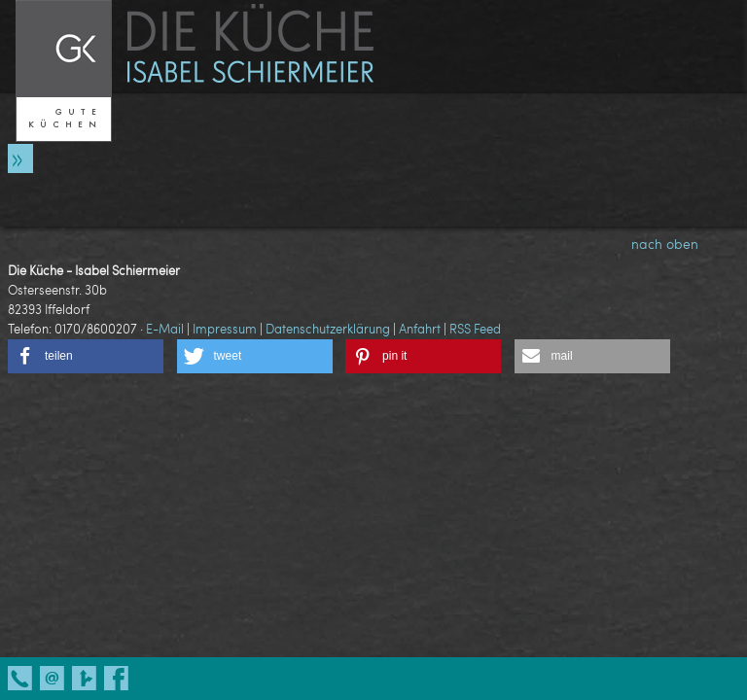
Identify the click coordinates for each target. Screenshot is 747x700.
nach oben (681, 244)
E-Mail (165, 329)
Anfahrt (420, 329)
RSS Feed (475, 329)
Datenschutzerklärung (328, 329)
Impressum (225, 329)
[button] (86, 356)
